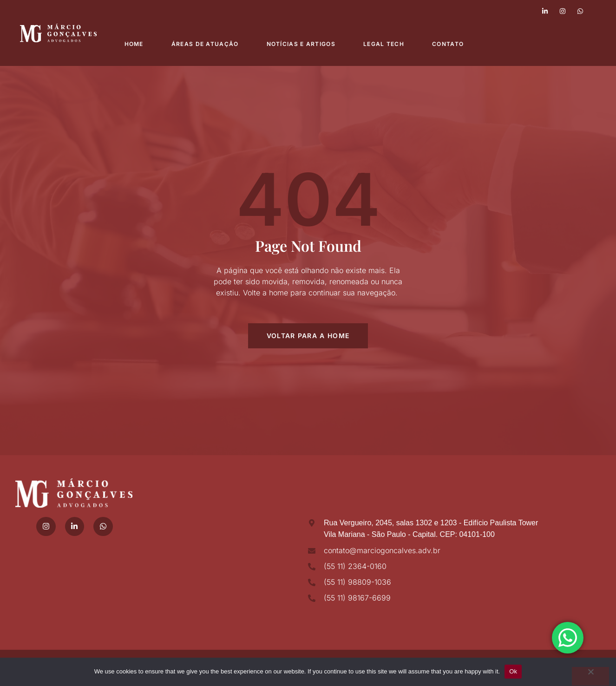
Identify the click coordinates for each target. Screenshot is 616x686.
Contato (448, 44)
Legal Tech (384, 44)
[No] (590, 676)
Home (134, 44)
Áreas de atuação (205, 44)
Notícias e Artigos (301, 44)
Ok (513, 671)
